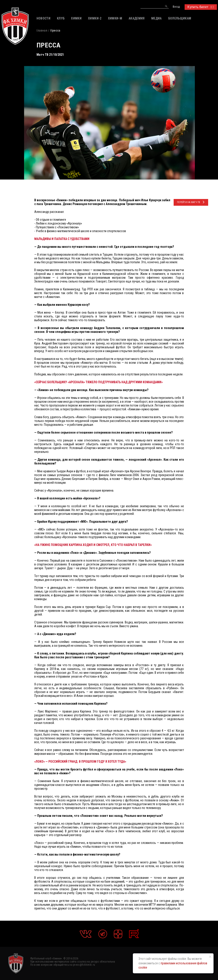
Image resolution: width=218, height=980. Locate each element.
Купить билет (201, 7)
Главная (42, 30)
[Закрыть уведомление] (210, 957)
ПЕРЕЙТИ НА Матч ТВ (191, 202)
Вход (176, 7)
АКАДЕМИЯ (137, 18)
